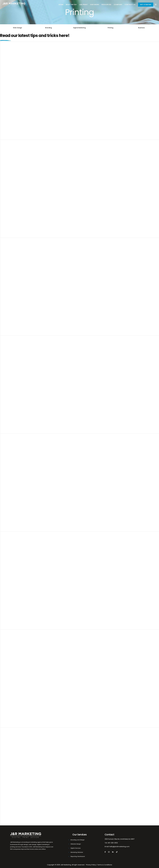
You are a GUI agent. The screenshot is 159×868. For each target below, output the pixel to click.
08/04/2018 (14, 572)
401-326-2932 (113, 843)
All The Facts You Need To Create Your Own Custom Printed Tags (50, 381)
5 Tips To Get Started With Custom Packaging (39, 577)
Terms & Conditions (105, 865)
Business (141, 28)
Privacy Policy (91, 865)
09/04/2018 (14, 376)
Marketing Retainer (77, 852)
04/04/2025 (14, 83)
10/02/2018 (14, 278)
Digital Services (76, 848)
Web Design (17, 28)
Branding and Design (78, 840)
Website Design (76, 844)
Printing (110, 28)
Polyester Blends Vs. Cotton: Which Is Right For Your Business (48, 675)
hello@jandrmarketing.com (119, 846)
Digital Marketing (79, 28)
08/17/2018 (14, 474)
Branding (49, 28)
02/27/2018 (14, 670)
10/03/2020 (14, 181)
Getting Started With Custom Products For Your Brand (44, 283)
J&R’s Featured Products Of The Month (34, 773)
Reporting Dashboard (78, 856)
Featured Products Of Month (28, 479)
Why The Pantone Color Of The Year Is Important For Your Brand (50, 185)
